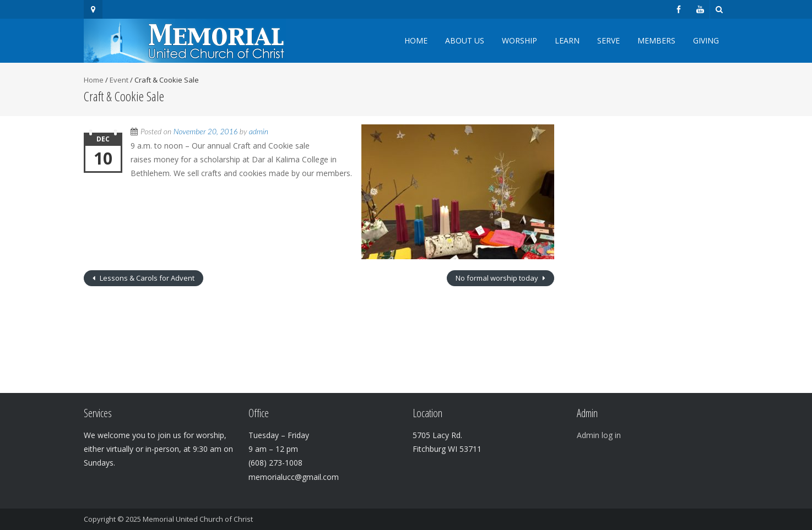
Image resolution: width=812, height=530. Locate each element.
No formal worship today (498, 278)
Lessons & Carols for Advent (146, 278)
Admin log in (599, 435)
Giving (706, 40)
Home (416, 40)
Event (119, 80)
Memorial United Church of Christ (198, 519)
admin (259, 131)
